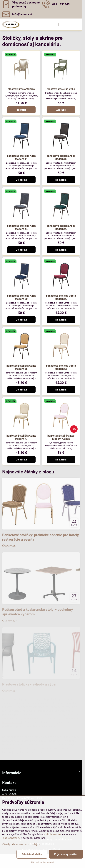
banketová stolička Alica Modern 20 (61, 227)
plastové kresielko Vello (61, 89)
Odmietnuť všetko (32, 854)
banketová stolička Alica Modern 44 (21, 227)
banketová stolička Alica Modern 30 (21, 297)
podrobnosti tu (52, 834)
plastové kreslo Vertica (21, 89)
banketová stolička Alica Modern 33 (61, 157)
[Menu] (78, 24)
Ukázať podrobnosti (42, 862)
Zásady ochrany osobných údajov (21, 844)
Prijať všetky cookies (66, 854)
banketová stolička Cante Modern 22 (61, 297)
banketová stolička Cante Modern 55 (21, 367)
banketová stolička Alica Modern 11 (21, 157)
